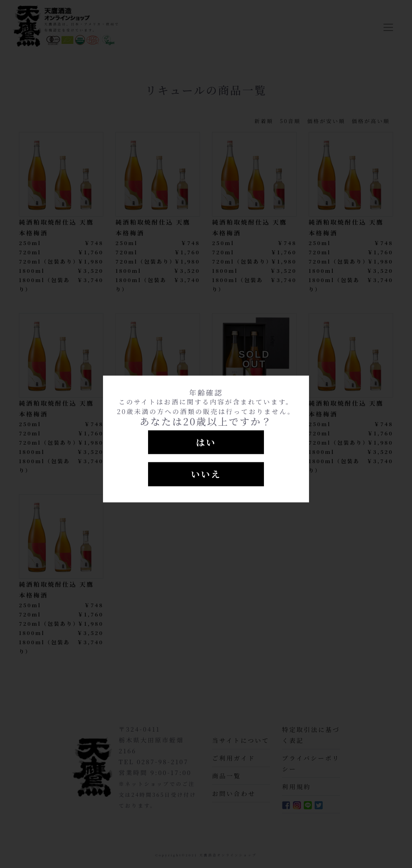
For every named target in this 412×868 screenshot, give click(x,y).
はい (206, 442)
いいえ (206, 474)
